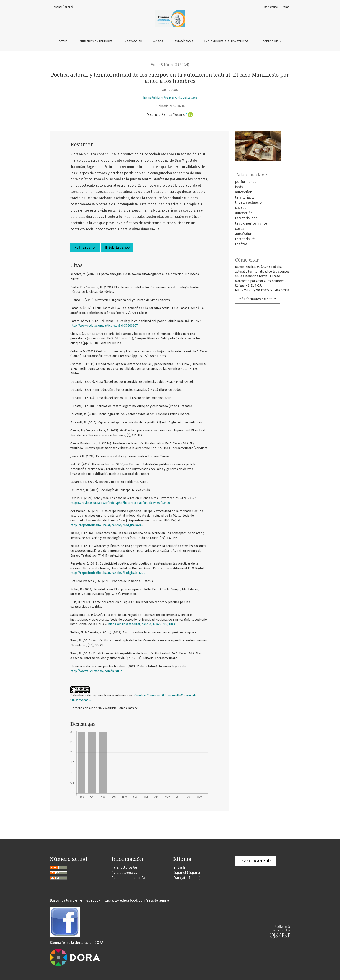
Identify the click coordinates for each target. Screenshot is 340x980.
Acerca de (271, 42)
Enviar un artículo (255, 861)
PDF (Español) (85, 247)
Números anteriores (96, 42)
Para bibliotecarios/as (129, 878)
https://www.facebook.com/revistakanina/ (136, 900)
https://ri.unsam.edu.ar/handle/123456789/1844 (142, 624)
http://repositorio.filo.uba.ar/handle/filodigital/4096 (107, 525)
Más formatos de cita (256, 299)
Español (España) (65, 7)
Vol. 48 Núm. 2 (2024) (170, 65)
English (179, 867)
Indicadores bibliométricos (227, 42)
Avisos (158, 42)
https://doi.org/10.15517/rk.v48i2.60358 (170, 98)
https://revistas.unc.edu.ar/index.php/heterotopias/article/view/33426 (120, 503)
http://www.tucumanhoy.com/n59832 (96, 671)
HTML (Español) (117, 247)
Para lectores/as (125, 867)
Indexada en (133, 42)
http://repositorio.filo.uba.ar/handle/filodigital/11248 (108, 573)
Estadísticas (184, 42)
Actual (64, 42)
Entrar (285, 7)
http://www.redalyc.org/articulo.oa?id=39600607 (104, 326)
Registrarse (271, 7)
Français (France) (187, 878)
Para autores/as (124, 873)
